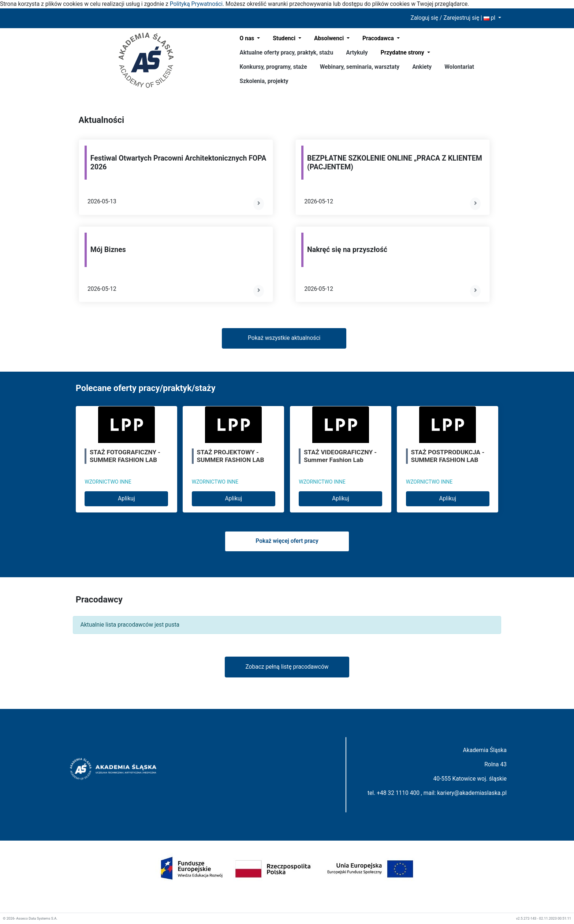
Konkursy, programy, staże (273, 67)
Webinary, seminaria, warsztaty (360, 67)
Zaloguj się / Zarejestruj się (445, 18)
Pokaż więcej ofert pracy (287, 541)
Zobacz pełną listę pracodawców (287, 667)
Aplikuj (126, 499)
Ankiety (422, 67)
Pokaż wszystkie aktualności (284, 338)
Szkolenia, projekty (264, 81)
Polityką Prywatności (196, 4)
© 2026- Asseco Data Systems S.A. (30, 918)
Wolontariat (459, 67)
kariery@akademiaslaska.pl (472, 793)
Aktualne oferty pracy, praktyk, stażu (287, 53)
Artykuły (357, 53)
